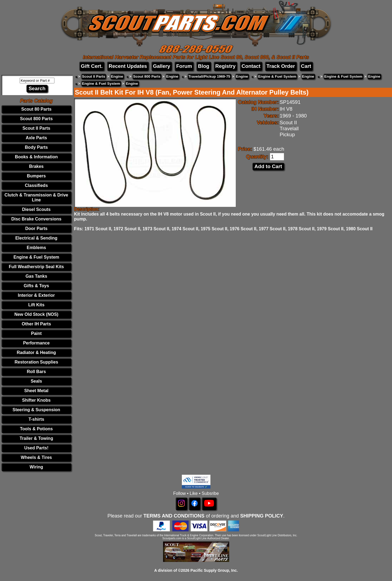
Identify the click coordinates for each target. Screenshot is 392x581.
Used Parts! (36, 448)
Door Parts (36, 229)
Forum (184, 66)
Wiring (36, 467)
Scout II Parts (36, 128)
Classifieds (36, 185)
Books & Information (36, 157)
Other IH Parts (36, 324)
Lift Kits (36, 305)
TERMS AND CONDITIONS (174, 516)
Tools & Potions (36, 429)
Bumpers (36, 176)
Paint (36, 333)
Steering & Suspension (36, 410)
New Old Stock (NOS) (36, 314)
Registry (226, 66)
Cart (306, 66)
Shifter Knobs (36, 400)
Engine (117, 76)
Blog (203, 66)
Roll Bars (36, 372)
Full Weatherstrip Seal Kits (36, 267)
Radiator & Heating (36, 352)
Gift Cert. (92, 66)
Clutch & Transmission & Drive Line (36, 197)
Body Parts (36, 147)
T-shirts (36, 419)
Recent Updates (128, 66)
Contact (251, 66)
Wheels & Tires (36, 457)
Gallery (162, 66)
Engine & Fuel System (36, 257)
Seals (36, 381)
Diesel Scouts (36, 209)
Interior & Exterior (36, 295)
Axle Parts (36, 138)
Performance (36, 343)
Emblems (36, 248)
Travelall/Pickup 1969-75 (209, 76)
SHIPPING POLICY (262, 516)
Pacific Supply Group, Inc (214, 570)
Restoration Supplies (36, 362)
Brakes (36, 166)
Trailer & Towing (36, 438)
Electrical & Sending (36, 238)
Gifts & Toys (36, 286)
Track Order (281, 66)
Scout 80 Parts (36, 109)
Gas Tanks (36, 276)
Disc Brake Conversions (36, 219)
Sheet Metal (36, 391)
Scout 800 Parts (36, 119)
